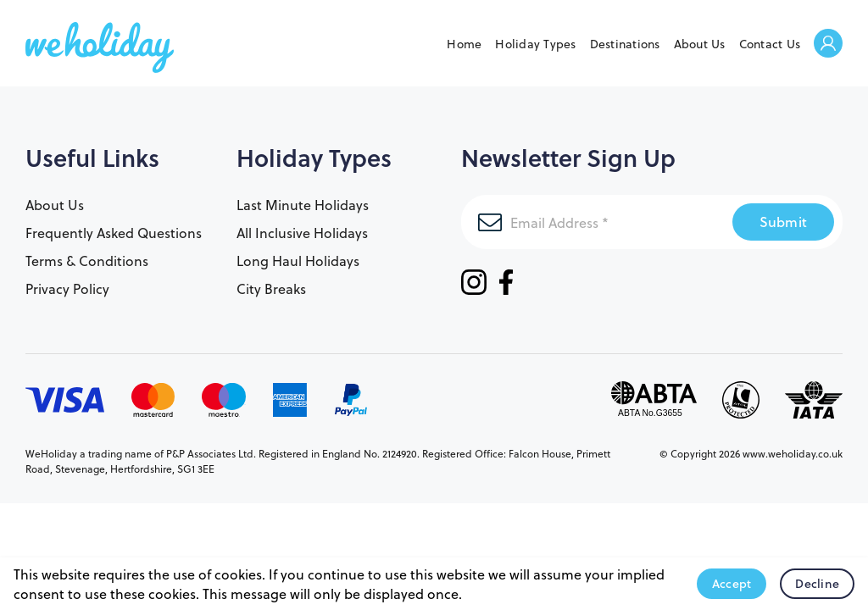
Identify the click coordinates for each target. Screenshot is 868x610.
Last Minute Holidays (303, 205)
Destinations (625, 44)
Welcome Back (828, 44)
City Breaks (271, 288)
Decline (817, 584)
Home (464, 44)
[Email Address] (597, 222)
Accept (732, 584)
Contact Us (770, 44)
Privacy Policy (67, 288)
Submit (784, 222)
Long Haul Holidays (298, 261)
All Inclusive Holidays (302, 233)
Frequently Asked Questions (114, 233)
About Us (700, 44)
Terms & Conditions (87, 261)
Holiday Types (535, 44)
